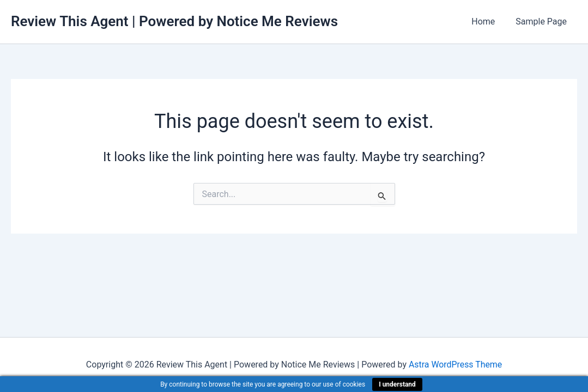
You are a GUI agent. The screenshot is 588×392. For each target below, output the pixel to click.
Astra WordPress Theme (455, 365)
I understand (397, 384)
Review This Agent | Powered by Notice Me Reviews (174, 21)
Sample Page (543, 22)
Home (488, 22)
